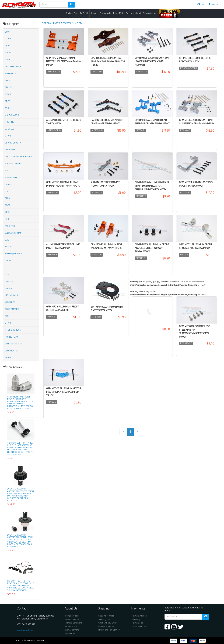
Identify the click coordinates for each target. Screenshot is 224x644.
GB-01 (8, 198)
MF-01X (78, 23)
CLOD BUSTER (12, 309)
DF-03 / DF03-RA (13, 143)
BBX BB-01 (10, 281)
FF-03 (8, 191)
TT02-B (8, 87)
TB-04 (8, 108)
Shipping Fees (104, 619)
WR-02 (8, 94)
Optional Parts (72, 13)
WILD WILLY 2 (11, 73)
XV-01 (7, 219)
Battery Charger (150, 13)
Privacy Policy (71, 626)
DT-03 (8, 39)
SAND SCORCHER (13, 344)
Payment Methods (139, 616)
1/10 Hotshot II (11, 295)
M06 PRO (9, 122)
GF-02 (8, 358)
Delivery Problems (106, 626)
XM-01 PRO (10, 302)
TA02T (8, 261)
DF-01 (8, 212)
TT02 (7, 80)
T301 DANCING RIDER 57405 (19, 157)
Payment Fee (137, 623)
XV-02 (8, 247)
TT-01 (7, 101)
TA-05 (8, 205)
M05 (7, 170)
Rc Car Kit (84, 13)
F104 (7, 316)
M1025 (8, 53)
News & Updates (72, 619)
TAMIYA (67, 23)
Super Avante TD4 (13, 233)
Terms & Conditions (73, 623)
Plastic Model (119, 13)
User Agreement (72, 630)
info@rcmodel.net (26, 630)
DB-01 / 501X (11, 150)
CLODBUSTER (12, 351)
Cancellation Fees (139, 626)
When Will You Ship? (108, 623)
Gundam (94, 13)
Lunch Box (10, 129)
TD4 (7, 274)
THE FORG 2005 (13, 330)
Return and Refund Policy (109, 630)
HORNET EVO (11, 337)
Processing (136, 619)
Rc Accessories (106, 13)
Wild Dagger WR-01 (14, 254)
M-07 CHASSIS (12, 115)
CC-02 (8, 184)
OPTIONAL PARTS (51, 23)
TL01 (7, 268)
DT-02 (8, 136)
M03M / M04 (11, 177)
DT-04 (8, 323)
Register (214, 4)
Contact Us (70, 633)
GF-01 (8, 46)
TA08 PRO (10, 226)
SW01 (7, 240)
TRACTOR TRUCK (13, 67)
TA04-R (8, 288)
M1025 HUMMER (13, 163)
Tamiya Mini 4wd (134, 13)
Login (201, 4)
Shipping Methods (106, 616)
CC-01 (8, 32)
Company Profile (72, 616)
